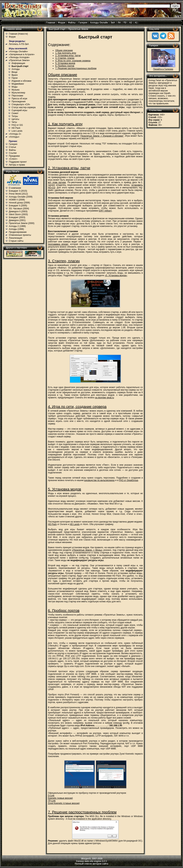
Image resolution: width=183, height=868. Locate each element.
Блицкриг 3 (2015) (18, 191)
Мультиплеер (18, 93)
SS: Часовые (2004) (19, 209)
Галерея (83, 23)
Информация (18, 63)
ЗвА (113, 23)
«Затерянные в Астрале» (22, 54)
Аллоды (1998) (16, 229)
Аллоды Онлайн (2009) (21, 197)
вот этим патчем (57, 182)
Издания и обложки (21, 81)
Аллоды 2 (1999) (17, 226)
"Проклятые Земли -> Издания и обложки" (102, 136)
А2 (131, 23)
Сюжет (15, 113)
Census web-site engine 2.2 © (92, 861)
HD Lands (75, 524)
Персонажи (17, 96)
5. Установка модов (65, 63)
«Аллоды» (14, 137)
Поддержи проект (18, 162)
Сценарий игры (19, 110)
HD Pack (16, 128)
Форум (62, 23)
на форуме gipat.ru (105, 398)
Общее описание (64, 50)
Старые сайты (16, 241)
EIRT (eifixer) (105, 211)
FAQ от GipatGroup (129, 480)
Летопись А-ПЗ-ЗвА (19, 44)
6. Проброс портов (65, 66)
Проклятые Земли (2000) (22, 223)
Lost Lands (17, 131)
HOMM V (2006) (17, 200)
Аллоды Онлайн (99, 23)
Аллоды (16, 69)
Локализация (16, 238)
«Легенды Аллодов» (19, 57)
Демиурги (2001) (17, 220)
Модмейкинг (18, 84)
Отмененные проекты (20, 235)
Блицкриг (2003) (17, 217)
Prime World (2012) (18, 194)
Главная (51, 23)
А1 (136, 23)
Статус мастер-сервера (24, 107)
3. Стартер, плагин (65, 58)
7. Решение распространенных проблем (76, 68)
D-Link (51, 796)
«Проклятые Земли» (19, 60)
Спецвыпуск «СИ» (21, 104)
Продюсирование (18, 232)
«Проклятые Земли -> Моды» (87, 550)
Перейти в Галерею (163, 69)
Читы (14, 122)
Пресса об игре (19, 99)
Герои (15, 78)
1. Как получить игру (66, 53)
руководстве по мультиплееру (99, 480)
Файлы (72, 23)
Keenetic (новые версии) (60, 798)
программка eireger (58, 244)
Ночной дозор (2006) (19, 203)
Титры (15, 116)
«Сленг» (13, 159)
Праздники (14, 156)
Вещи (14, 72)
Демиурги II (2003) (18, 211)
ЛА (119, 23)
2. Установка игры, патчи (68, 56)
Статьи (12, 147)
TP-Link (52, 801)
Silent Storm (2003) (18, 214)
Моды (15, 87)
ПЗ (125, 23)
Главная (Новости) (18, 34)
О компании (15, 188)
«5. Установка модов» (116, 275)
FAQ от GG (17, 125)
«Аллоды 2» (15, 134)
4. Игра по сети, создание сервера (73, 61)
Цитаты (15, 119)
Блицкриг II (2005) (18, 206)
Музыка (15, 90)
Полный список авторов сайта (91, 864)
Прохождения (19, 102)
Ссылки (13, 153)
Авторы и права (17, 165)
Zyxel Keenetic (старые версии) (64, 803)
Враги (15, 75)
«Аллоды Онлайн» (18, 51)
